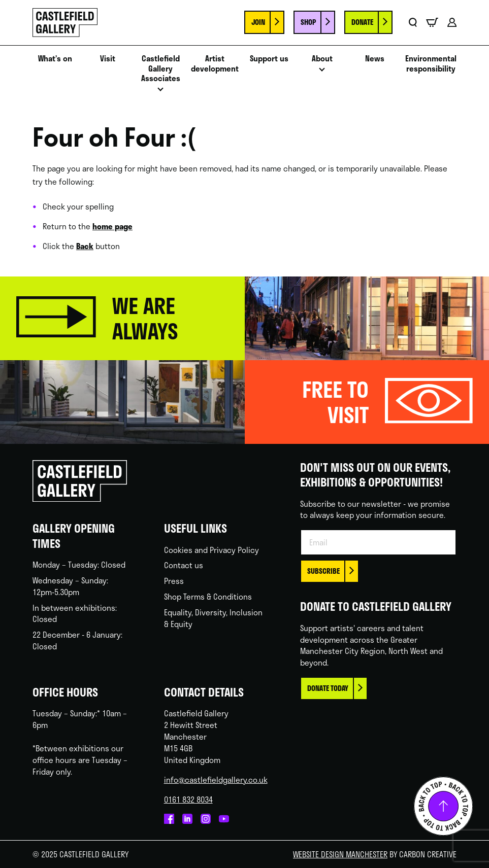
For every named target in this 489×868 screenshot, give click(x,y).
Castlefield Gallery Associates (161, 69)
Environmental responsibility (431, 64)
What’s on (55, 59)
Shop (308, 22)
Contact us (184, 565)
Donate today (328, 688)
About (322, 59)
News (375, 59)
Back (85, 246)
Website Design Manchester (340, 854)
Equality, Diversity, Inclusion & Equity (213, 618)
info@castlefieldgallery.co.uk (216, 780)
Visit (108, 59)
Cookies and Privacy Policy (211, 550)
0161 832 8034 (188, 800)
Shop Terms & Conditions (208, 597)
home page (112, 226)
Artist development (215, 64)
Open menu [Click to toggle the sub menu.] (160, 92)
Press (174, 581)
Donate (362, 22)
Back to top (443, 806)
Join (258, 22)
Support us (269, 59)
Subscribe (323, 571)
